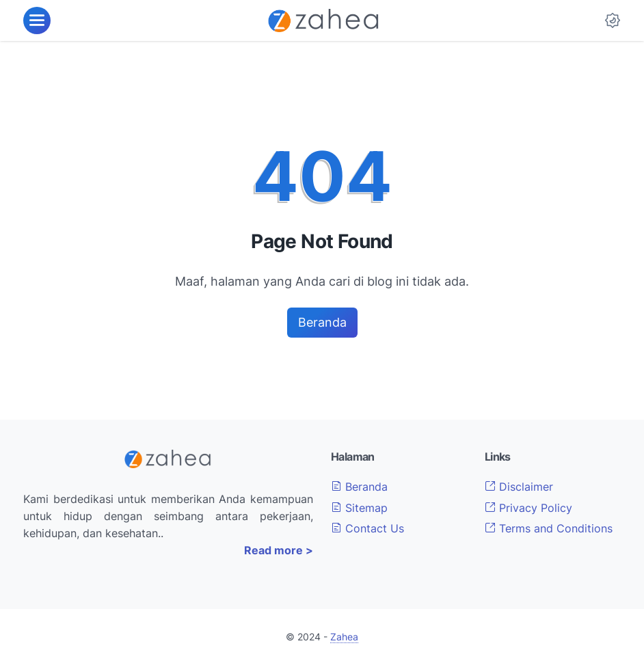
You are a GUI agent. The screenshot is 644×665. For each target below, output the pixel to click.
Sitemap (359, 508)
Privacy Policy (528, 508)
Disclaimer (519, 487)
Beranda (322, 322)
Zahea (344, 637)
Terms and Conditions (549, 528)
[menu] (37, 21)
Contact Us (367, 528)
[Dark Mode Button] (613, 21)
